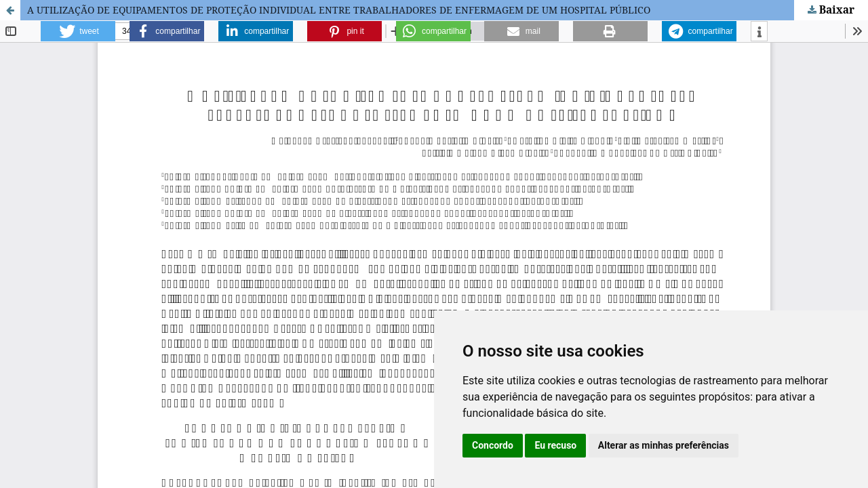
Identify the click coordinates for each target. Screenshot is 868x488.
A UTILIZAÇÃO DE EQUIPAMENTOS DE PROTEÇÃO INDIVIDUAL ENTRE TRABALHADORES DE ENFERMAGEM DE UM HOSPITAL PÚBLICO (339, 10)
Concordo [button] (493, 445)
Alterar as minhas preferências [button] (664, 445)
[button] (78, 31)
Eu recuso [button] (555, 445)
